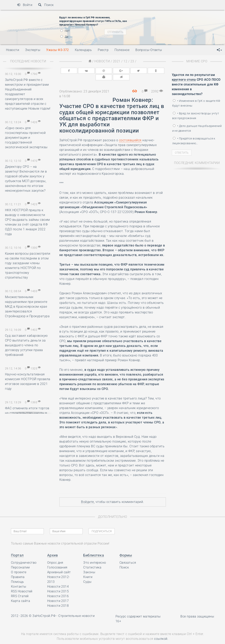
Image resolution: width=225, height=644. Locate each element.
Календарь (83, 50)
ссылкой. (161, 631)
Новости (102, 61)
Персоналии (20, 560)
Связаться (128, 555)
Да (64, 37)
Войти (25, 5)
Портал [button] (17, 548)
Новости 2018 (58, 598)
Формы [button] (126, 548)
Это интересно (95, 555)
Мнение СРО (197, 61)
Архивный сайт (59, 565)
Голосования (57, 560)
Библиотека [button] (94, 548)
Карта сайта (21, 593)
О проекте (19, 565)
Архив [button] (52, 548)
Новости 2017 (58, 593)
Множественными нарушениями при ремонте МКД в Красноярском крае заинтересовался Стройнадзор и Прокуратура (27, 307)
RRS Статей (20, 589)
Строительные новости (76, 608)
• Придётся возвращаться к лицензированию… (194, 141)
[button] (219, 50)
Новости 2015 (58, 584)
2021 (117, 61)
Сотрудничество (24, 555)
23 (132, 61)
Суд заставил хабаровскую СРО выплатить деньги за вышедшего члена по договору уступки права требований (26, 345)
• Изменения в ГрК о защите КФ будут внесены (196, 103)
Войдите (87, 494)
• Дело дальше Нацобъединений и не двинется (197, 128)
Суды (87, 574)
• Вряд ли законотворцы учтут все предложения (196, 116)
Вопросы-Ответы (149, 50)
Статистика (92, 560)
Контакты (19, 579)
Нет (65, 31)
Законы (89, 565)
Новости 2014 (58, 579)
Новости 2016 (58, 589)
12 (125, 61)
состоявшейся (130, 133)
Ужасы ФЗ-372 (58, 50)
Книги (88, 570)
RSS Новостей (22, 584)
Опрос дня (55, 555)
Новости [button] (13, 50)
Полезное (122, 50)
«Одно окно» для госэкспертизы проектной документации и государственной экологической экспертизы (26, 138)
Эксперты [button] (33, 50)
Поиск (46, 5)
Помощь (18, 574)
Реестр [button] (103, 50)
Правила (18, 570)
